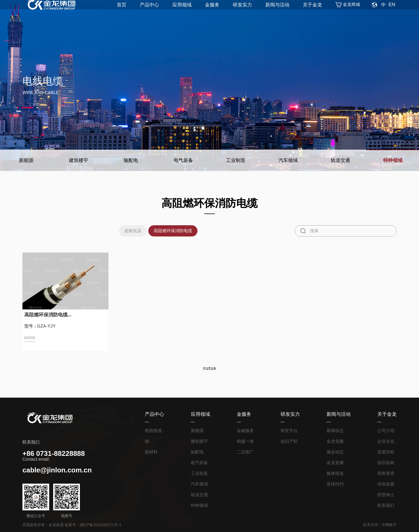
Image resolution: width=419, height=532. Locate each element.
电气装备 (183, 160)
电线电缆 (153, 431)
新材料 (151, 452)
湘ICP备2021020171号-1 (100, 525)
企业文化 (386, 441)
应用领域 (182, 12)
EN (392, 12)
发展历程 (386, 452)
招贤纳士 (386, 495)
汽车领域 (288, 160)
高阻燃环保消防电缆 (174, 231)
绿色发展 (386, 484)
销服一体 (245, 441)
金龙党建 (335, 441)
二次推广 (245, 452)
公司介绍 (386, 431)
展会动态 (335, 452)
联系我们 (386, 505)
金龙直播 (335, 463)
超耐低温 (128, 231)
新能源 (26, 160)
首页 (122, 12)
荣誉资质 (386, 473)
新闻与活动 (277, 12)
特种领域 (393, 160)
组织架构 (386, 463)
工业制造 (236, 160)
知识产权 (289, 441)
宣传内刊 (335, 484)
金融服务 (245, 431)
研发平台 (289, 431)
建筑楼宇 (79, 160)
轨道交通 (340, 160)
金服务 (212, 12)
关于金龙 (312, 12)
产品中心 (149, 12)
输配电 (131, 160)
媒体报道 (335, 473)
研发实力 (242, 12)
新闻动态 (335, 431)
